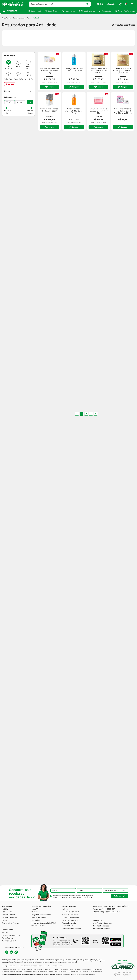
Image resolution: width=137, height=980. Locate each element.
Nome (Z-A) (28, 65)
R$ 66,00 (8, 97)
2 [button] (86, 772)
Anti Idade (36, 4)
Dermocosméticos (19, 4)
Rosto (29, 4)
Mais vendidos (9, 54)
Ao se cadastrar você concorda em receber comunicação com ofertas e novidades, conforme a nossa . (73, 896)
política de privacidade (85, 897)
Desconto (18, 53)
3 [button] (91, 772)
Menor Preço (28, 54)
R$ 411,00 (29, 97)
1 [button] (82, 772)
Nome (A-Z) (18, 65)
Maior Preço (8, 65)
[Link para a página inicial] (7, 4)
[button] (19, 78)
